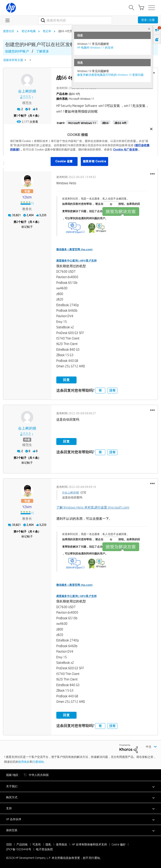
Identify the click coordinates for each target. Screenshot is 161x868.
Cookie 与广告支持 (125, 150)
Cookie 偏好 (119, 844)
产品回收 (22, 844)
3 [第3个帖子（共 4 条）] (17, 458)
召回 (9, 844)
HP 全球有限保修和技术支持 (89, 844)
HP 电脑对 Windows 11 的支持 (95, 48)
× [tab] (149, 29)
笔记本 (47, 31)
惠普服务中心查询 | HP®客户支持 (77, 260)
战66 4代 (121, 123)
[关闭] (151, 129)
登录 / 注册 (148, 20)
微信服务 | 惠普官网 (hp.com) (74, 249)
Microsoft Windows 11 (82, 123)
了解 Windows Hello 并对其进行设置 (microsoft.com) (93, 507)
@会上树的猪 (71, 493)
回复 (66, 380)
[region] (80, 148)
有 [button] (100, 390)
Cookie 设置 (64, 161)
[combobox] (75, 20)
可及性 (37, 844)
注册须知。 (39, 762)
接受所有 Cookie (95, 161)
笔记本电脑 (29, 31)
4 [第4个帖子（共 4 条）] (17, 531)
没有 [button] (112, 390)
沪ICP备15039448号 (19, 849)
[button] (152, 174)
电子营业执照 (44, 849)
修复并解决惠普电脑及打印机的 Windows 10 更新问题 (110, 75)
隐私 (48, 844)
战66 (106, 123)
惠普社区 (9, 31)
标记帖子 (27, 227)
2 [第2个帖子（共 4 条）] (17, 222)
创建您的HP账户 (17, 51)
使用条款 (24, 762)
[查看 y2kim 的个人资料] (27, 197)
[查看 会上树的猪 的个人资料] (27, 91)
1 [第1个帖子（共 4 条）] (17, 116)
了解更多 (43, 51)
